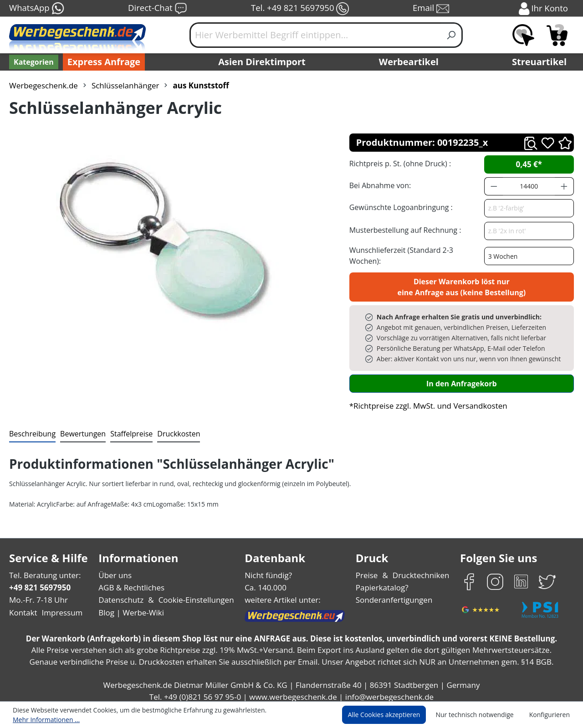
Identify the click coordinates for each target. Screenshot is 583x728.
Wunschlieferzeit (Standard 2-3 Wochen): (416, 253)
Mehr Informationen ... (289, 715)
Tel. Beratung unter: (43, 570)
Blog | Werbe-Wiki (130, 608)
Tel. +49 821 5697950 (300, 9)
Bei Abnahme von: (379, 185)
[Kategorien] (33, 62)
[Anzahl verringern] (494, 186)
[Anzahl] (529, 186)
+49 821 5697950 (39, 582)
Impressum (59, 608)
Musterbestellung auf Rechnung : (403, 230)
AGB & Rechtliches (132, 582)
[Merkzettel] (523, 35)
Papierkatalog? (383, 582)
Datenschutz (121, 595)
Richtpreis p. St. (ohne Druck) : (399, 163)
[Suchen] (452, 35)
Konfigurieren (551, 715)
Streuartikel (542, 62)
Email (432, 9)
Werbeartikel (410, 62)
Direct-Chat (157, 9)
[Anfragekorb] (557, 35)
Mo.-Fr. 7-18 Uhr (38, 595)
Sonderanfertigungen (393, 595)
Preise (368, 570)
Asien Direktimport (262, 62)
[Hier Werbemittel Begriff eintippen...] (315, 35)
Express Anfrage (102, 62)
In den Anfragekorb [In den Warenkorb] (461, 378)
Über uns (115, 570)
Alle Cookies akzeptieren (393, 715)
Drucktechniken (420, 570)
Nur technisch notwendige (480, 715)
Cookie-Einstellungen (193, 595)
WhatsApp (36, 9)
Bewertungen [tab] (80, 428)
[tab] (31, 429)
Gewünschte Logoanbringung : (399, 207)
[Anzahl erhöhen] (564, 186)
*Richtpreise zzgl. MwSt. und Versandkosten (425, 401)
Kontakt (22, 608)
